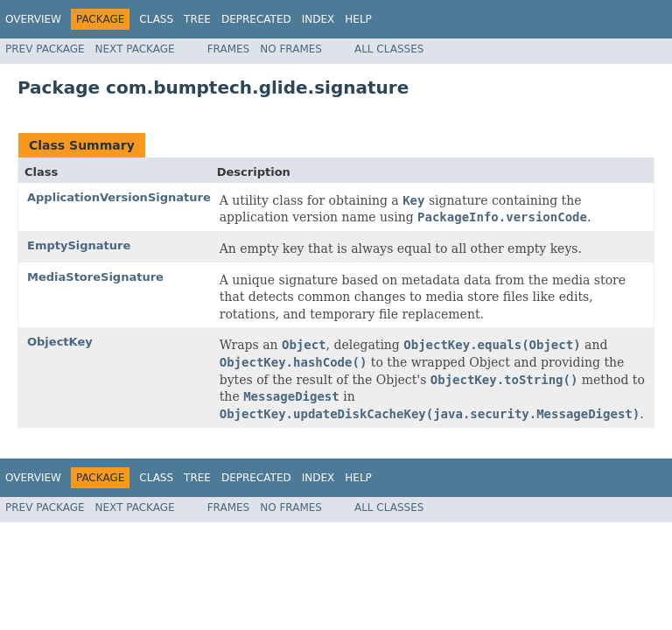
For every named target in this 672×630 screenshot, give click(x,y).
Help (358, 19)
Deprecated (256, 19)
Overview (33, 19)
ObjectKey (60, 342)
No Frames (291, 49)
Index (318, 19)
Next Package (135, 49)
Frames (229, 49)
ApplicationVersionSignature (119, 197)
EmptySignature (79, 245)
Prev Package (45, 49)
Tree (197, 19)
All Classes (389, 49)
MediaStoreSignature (95, 277)
